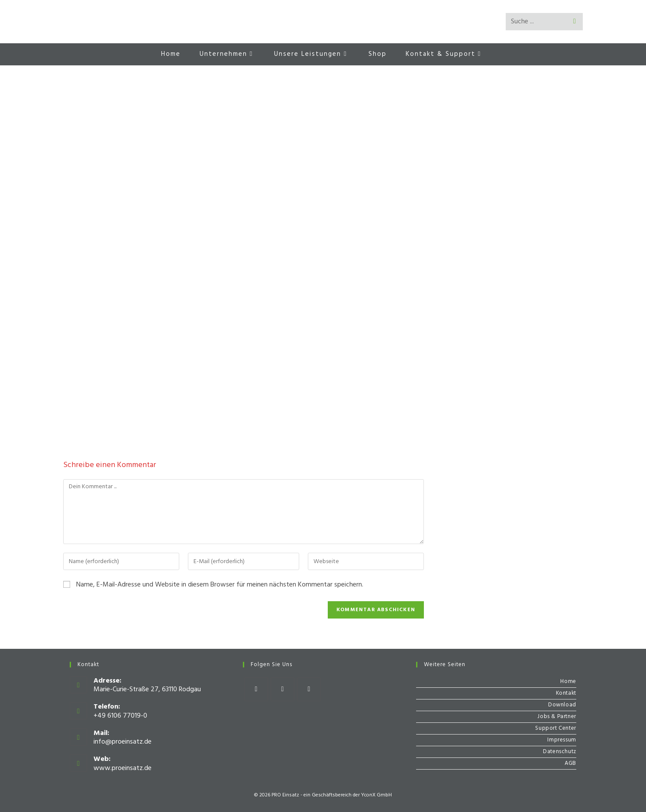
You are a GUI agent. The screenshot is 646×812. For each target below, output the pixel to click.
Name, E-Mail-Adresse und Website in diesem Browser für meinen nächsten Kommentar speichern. (220, 585)
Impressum (562, 740)
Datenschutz (560, 752)
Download (562, 705)
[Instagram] (283, 689)
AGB (570, 763)
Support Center (556, 728)
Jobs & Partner (557, 717)
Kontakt (566, 693)
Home (568, 681)
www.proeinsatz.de (123, 768)
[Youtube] (309, 689)
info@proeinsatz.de (123, 742)
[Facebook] (256, 689)
